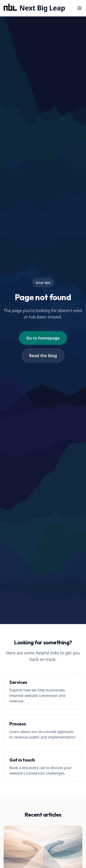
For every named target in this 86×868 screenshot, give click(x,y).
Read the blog (43, 356)
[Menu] (80, 8)
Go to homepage (43, 338)
